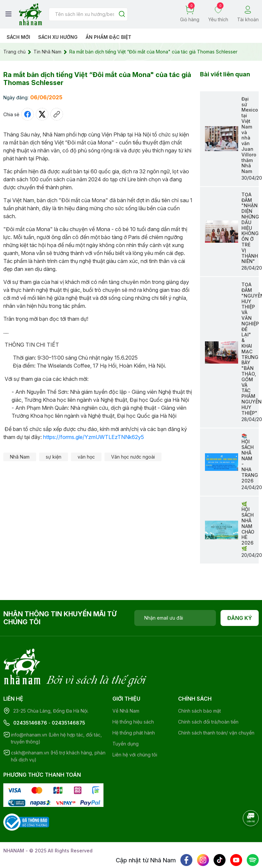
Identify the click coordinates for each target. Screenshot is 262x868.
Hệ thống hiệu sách (133, 694)
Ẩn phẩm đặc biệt (108, 37)
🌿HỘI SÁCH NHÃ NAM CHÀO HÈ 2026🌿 (248, 526)
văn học (86, 457)
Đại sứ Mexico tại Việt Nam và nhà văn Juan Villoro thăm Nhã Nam (250, 135)
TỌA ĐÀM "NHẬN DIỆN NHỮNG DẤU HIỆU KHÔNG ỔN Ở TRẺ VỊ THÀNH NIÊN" (250, 228)
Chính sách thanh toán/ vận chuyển (216, 705)
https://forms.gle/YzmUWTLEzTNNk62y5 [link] (94, 437)
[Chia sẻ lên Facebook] (28, 114)
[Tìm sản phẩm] (88, 14)
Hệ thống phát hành (134, 705)
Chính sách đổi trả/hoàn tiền (208, 694)
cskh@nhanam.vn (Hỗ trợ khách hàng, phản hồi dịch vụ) (58, 729)
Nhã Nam (20, 457)
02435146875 (68, 695)
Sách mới (18, 37)
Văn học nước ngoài (133, 457)
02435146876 (30, 695)
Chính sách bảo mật (199, 684)
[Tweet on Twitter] (42, 114)
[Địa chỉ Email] (175, 618)
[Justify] (122, 14)
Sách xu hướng (58, 37)
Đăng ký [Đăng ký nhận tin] (240, 618)
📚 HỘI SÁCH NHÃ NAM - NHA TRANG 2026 (250, 458)
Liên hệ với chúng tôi (135, 727)
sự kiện (54, 457)
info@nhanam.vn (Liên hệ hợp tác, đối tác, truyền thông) (56, 711)
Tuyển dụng (126, 716)
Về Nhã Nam (126, 684)
